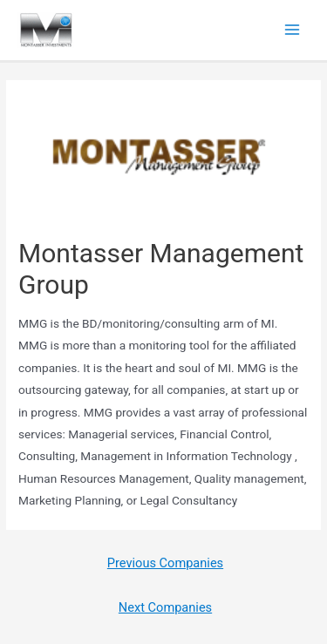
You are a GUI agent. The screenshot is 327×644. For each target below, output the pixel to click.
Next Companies (165, 607)
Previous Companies (165, 563)
